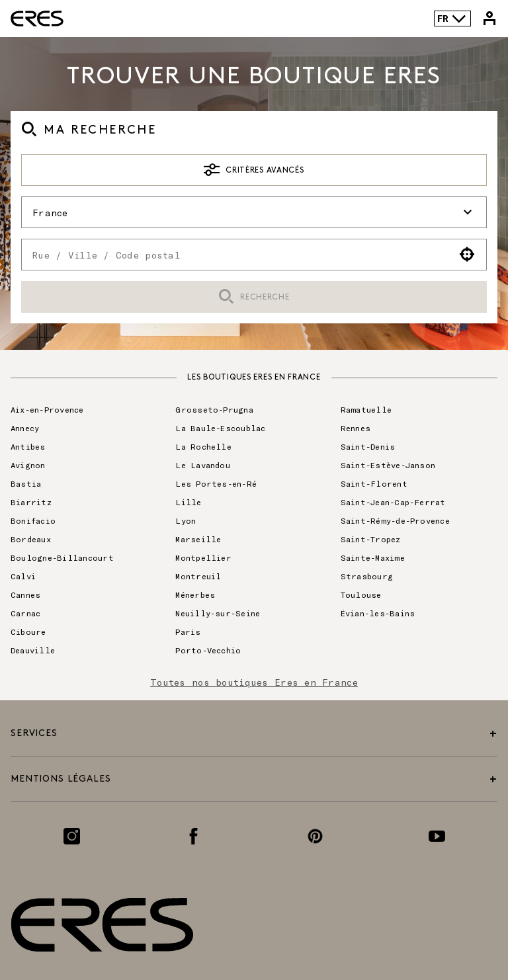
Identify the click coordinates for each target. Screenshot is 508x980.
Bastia (26, 483)
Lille (188, 502)
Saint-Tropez (371, 539)
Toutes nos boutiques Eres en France (254, 682)
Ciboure (28, 632)
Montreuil (198, 576)
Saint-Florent (374, 483)
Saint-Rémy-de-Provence (395, 520)
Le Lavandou (203, 465)
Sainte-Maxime (373, 557)
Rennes (356, 428)
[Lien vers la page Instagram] (72, 836)
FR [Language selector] (452, 19)
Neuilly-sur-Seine (218, 613)
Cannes (25, 594)
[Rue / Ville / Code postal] (235, 255)
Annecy (25, 428)
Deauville (33, 650)
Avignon (28, 465)
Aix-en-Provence (47, 409)
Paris (188, 632)
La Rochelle (203, 446)
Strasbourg (367, 576)
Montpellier (203, 557)
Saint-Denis (368, 446)
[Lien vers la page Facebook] (193, 836)
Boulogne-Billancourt (62, 557)
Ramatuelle (366, 409)
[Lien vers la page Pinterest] (315, 836)
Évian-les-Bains (378, 613)
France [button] (254, 212)
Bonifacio (33, 520)
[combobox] (235, 255)
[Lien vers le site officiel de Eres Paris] (37, 19)
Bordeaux (31, 539)
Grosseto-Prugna (214, 409)
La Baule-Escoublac (220, 428)
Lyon (186, 520)
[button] (467, 255)
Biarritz (31, 502)
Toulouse (361, 594)
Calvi (23, 576)
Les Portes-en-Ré (216, 483)
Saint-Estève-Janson (388, 465)
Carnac (25, 613)
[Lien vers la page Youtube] (437, 836)
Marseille (198, 539)
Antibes (28, 446)
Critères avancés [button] (254, 170)
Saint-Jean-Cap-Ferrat (393, 502)
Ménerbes (195, 594)
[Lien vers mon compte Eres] (489, 19)
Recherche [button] (254, 297)
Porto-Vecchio (208, 650)
